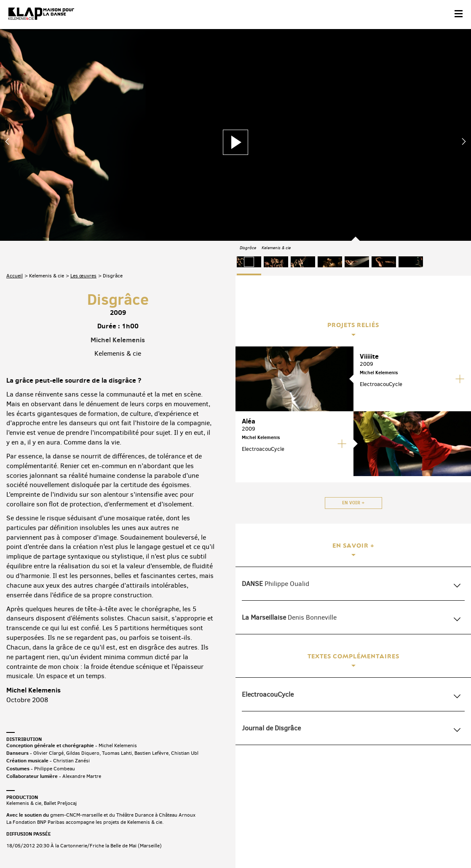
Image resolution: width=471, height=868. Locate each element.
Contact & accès (24, 841)
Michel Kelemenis (118, 242)
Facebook (366, 802)
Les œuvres (83, 178)
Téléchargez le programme (116, 804)
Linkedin (455, 802)
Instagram (419, 802)
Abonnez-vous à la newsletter (42, 804)
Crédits (176, 841)
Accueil (15, 178)
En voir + (353, 503)
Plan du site (99, 841)
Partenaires (64, 841)
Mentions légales (140, 841)
